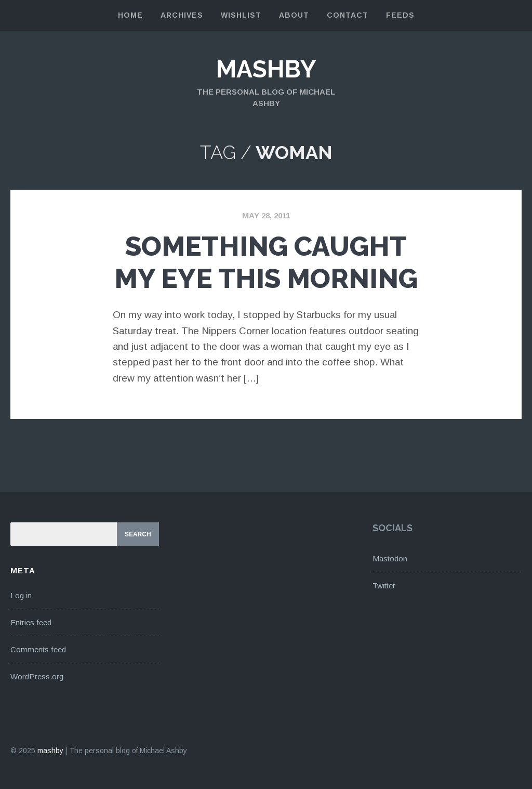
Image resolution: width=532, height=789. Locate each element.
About (294, 15)
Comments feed (38, 649)
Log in (21, 595)
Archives (182, 15)
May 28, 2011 (266, 215)
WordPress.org (37, 676)
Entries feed (31, 622)
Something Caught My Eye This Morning (266, 262)
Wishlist (241, 15)
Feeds (400, 15)
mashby (266, 69)
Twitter (384, 586)
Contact (348, 15)
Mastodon (390, 558)
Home (130, 15)
